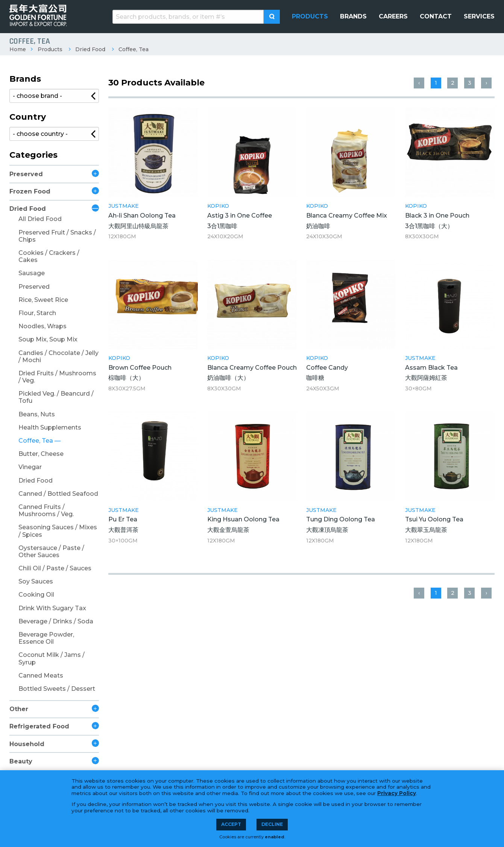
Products (50, 49)
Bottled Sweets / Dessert (57, 689)
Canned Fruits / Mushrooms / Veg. (46, 510)
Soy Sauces (36, 581)
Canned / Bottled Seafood (58, 494)
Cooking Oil (36, 595)
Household (27, 744)
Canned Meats (41, 676)
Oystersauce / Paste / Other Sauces (51, 551)
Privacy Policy (397, 793)
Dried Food (90, 49)
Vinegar (30, 467)
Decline (272, 824)
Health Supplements (50, 427)
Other (19, 709)
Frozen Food (30, 191)
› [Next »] (486, 83)
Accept (231, 824)
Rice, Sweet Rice (43, 300)
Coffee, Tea (134, 49)
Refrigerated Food (39, 726)
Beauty (21, 761)
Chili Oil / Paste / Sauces (55, 568)
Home (18, 49)
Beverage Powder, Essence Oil (46, 638)
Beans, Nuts (37, 414)
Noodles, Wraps (43, 326)
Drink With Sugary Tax (52, 608)
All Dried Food (40, 219)
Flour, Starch (37, 313)
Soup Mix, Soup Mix (48, 339)
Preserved (26, 174)
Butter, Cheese (41, 454)
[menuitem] (310, 17)
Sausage (32, 273)
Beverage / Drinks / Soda (56, 621)
